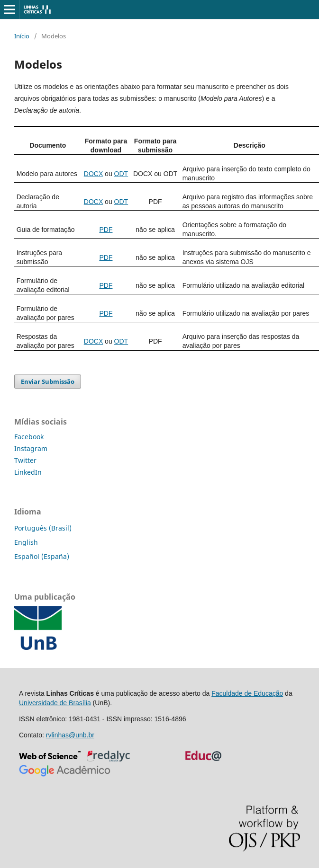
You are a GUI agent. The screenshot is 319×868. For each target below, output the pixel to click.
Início (22, 36)
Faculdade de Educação (247, 693)
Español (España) (42, 556)
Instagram (31, 448)
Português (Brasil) (43, 528)
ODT (121, 174)
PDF (106, 230)
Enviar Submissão (48, 381)
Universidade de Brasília (55, 703)
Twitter (25, 460)
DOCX (93, 174)
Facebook (29, 437)
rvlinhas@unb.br (70, 735)
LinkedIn (28, 472)
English (26, 542)
